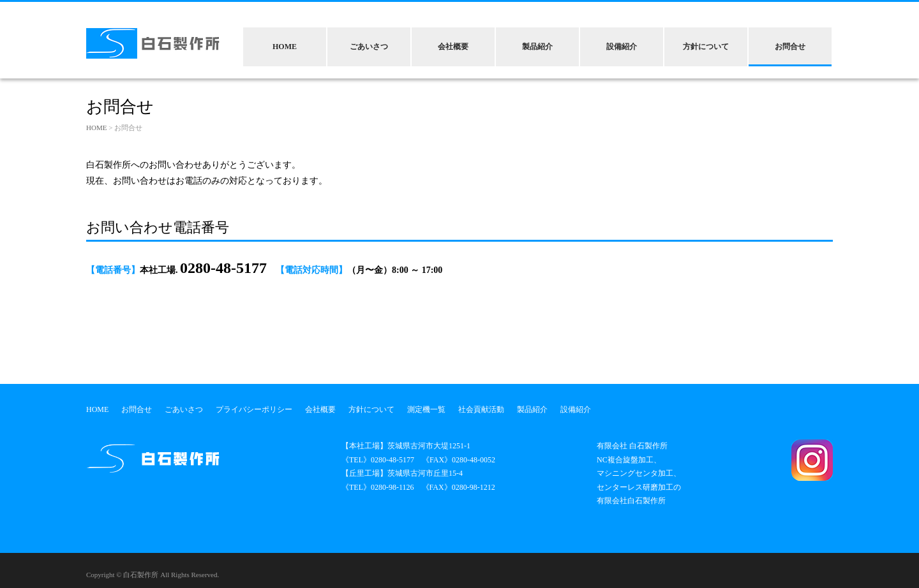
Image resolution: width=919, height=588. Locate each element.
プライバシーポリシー (254, 409)
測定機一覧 (426, 409)
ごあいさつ (369, 47)
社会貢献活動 (481, 409)
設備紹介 (622, 47)
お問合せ (790, 47)
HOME (285, 47)
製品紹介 (537, 47)
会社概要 (453, 47)
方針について (706, 47)
